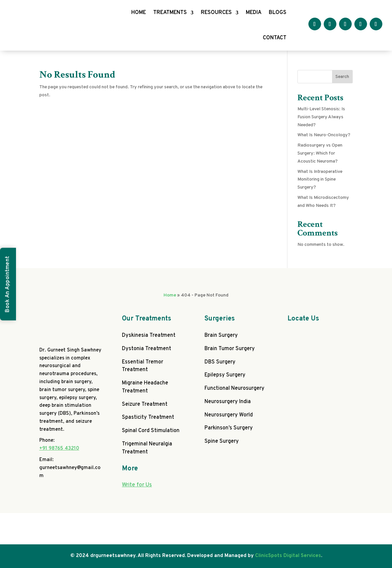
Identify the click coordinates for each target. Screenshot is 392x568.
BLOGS (278, 13)
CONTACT (275, 38)
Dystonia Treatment (147, 349)
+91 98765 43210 (59, 449)
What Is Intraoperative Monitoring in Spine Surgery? (320, 180)
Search (342, 77)
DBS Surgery (220, 362)
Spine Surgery (222, 441)
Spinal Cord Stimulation (151, 431)
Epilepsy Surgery (225, 375)
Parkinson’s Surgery (229, 428)
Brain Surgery (221, 335)
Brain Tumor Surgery (230, 349)
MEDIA (254, 13)
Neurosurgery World (229, 415)
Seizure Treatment (145, 404)
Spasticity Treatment (148, 417)
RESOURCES (216, 13)
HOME (139, 13)
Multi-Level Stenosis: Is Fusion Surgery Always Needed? (321, 117)
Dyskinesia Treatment (149, 335)
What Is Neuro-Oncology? (324, 135)
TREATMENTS (170, 13)
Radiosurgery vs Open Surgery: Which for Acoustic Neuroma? (320, 153)
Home (170, 295)
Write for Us (137, 485)
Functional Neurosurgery (234, 388)
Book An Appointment (8, 284)
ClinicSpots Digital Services (288, 556)
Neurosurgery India (228, 402)
